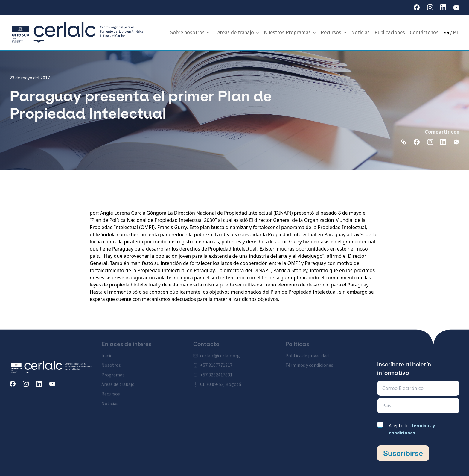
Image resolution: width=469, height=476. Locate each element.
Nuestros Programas (290, 32)
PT (456, 32)
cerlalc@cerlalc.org (220, 351)
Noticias (360, 32)
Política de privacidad (307, 351)
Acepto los (412, 429)
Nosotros (111, 361)
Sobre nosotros (190, 32)
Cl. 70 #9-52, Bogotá (221, 380)
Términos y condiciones (309, 361)
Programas (113, 371)
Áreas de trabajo (238, 32)
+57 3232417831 (216, 371)
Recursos (334, 32)
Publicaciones (390, 32)
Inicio (107, 351)
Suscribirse (403, 453)
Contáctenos (424, 32)
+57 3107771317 (216, 361)
